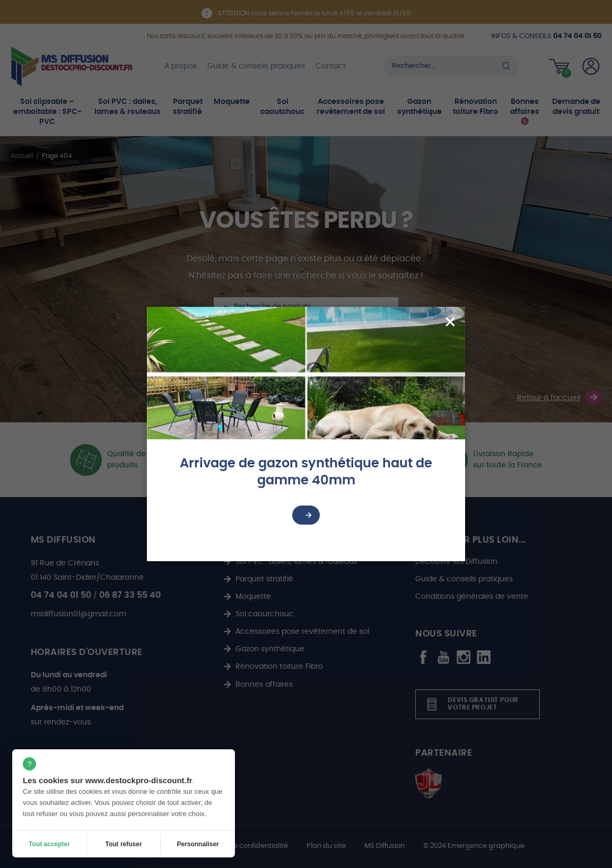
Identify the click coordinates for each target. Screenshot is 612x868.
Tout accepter (49, 844)
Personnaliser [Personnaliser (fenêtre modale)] (198, 844)
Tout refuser (123, 844)
